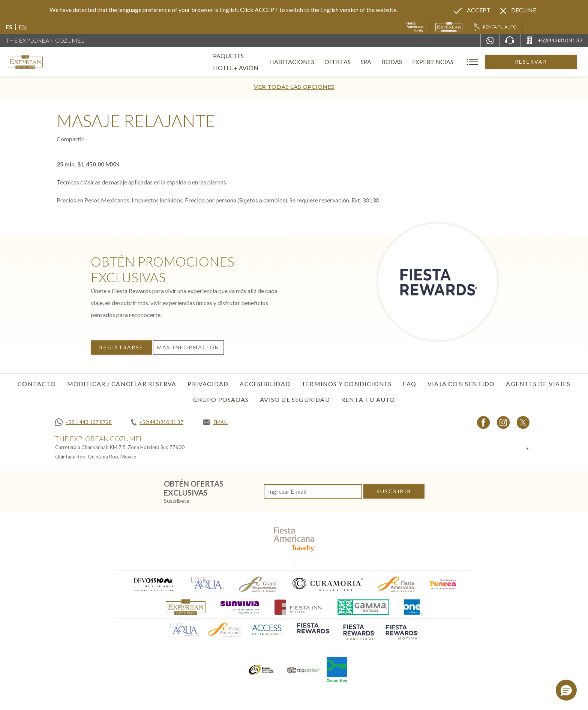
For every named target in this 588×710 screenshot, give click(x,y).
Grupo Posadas (221, 399)
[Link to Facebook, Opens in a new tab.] (484, 422)
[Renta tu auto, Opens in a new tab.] (495, 27)
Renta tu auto (368, 399)
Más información (188, 347)
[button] (566, 690)
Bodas (423, 62)
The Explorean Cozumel (45, 40)
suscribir (394, 491)
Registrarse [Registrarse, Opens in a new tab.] (121, 347)
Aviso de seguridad (295, 399)
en (23, 27)
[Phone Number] (510, 40)
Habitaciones (323, 62)
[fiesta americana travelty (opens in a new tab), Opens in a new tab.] (294, 539)
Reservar (547, 62)
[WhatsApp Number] (490, 40)
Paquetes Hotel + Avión (252, 65)
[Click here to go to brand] (186, 607)
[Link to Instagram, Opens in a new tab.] (503, 422)
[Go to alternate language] (472, 10)
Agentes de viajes (538, 384)
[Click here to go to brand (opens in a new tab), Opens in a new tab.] (153, 584)
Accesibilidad (265, 384)
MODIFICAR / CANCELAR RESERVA (122, 384)
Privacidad (208, 384)
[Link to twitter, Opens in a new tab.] (523, 422)
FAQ (409, 384)
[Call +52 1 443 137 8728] (83, 422)
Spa (397, 62)
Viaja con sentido (461, 384)
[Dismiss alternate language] (518, 10)
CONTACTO (37, 384)
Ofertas (369, 62)
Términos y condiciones (346, 384)
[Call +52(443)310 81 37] (554, 40)
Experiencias (464, 62)
